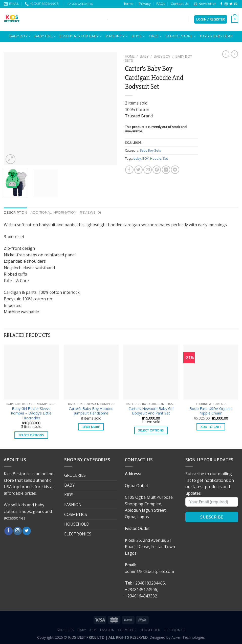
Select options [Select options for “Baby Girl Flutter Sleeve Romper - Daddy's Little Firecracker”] (31, 435)
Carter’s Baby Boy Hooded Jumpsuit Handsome (91, 411)
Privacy (145, 4)
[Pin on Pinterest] (157, 170)
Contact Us (180, 4)
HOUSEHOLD (77, 524)
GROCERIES (75, 475)
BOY (146, 158)
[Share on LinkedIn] (166, 170)
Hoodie (156, 158)
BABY (144, 56)
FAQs (161, 4)
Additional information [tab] (54, 212)
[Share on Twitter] (138, 170)
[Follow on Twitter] (231, 4)
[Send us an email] (236, 4)
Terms (128, 4)
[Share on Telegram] (175, 170)
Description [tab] (15, 212)
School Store (181, 36)
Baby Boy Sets (150, 150)
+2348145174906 (80, 4)
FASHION (73, 505)
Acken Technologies (188, 637)
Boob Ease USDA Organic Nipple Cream (211, 411)
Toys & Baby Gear (216, 36)
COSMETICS (76, 514)
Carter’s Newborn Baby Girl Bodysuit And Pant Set (151, 411)
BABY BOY (20, 36)
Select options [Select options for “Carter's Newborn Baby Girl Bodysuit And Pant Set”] (151, 430)
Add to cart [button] (211, 427)
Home (130, 56)
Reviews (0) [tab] (90, 212)
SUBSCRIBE (212, 517)
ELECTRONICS (78, 534)
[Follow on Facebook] (221, 4)
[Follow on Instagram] (226, 4)
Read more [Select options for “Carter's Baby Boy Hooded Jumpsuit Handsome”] (91, 427)
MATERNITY (117, 36)
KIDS (69, 495)
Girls (155, 36)
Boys (138, 36)
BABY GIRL (45, 36)
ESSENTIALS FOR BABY (81, 36)
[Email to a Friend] (148, 170)
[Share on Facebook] (129, 170)
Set (165, 158)
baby (137, 158)
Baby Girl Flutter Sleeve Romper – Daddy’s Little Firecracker (31, 413)
